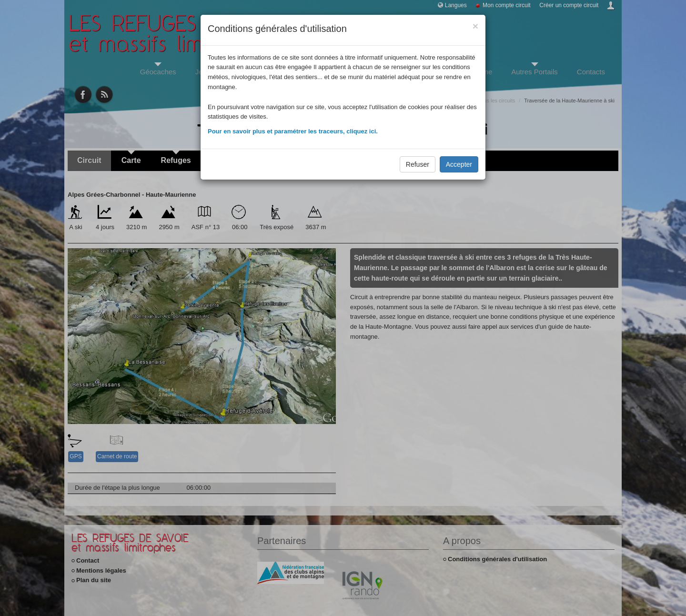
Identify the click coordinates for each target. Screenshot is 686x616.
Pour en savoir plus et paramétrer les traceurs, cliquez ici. (293, 131)
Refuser (418, 164)
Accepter (459, 164)
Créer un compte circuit (569, 5)
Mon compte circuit (507, 5)
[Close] (475, 26)
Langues (456, 5)
